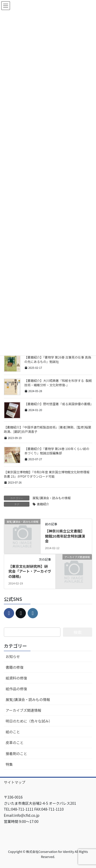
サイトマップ (15, 782)
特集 (9, 764)
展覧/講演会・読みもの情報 (52, 498)
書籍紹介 (43, 504)
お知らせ (13, 656)
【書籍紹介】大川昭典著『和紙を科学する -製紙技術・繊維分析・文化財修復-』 (58, 383)
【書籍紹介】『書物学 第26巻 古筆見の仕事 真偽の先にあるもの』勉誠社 (58, 359)
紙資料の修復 (16, 678)
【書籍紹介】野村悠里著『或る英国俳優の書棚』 (59, 404)
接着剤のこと (16, 754)
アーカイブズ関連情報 (23, 710)
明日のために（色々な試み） (29, 721)
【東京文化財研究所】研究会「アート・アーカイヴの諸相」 (30, 571)
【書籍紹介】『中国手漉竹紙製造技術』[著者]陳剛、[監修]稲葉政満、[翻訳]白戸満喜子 (47, 429)
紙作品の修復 (16, 689)
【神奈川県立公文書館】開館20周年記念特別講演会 (65, 536)
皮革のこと (15, 742)
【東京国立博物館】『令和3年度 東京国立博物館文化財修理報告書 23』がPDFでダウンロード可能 (47, 474)
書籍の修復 (15, 667)
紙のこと (13, 732)
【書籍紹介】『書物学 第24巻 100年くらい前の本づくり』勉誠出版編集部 (57, 451)
